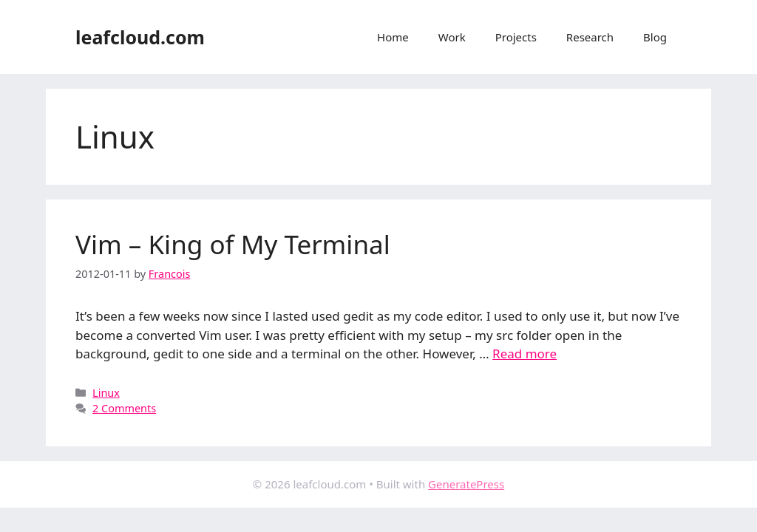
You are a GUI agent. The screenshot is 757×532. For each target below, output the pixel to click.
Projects (516, 37)
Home (393, 37)
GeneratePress (466, 484)
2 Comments (124, 408)
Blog (655, 37)
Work (452, 37)
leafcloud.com (140, 37)
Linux (106, 393)
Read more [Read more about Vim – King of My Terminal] (525, 354)
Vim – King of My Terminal (233, 244)
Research (590, 37)
